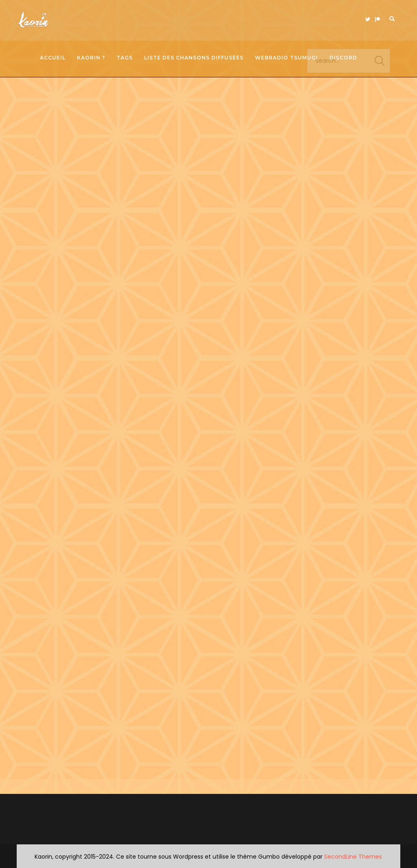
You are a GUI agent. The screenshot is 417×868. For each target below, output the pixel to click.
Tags (125, 58)
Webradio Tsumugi (286, 58)
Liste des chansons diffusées (194, 58)
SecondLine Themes (353, 857)
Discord (343, 58)
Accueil (53, 58)
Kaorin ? (91, 58)
